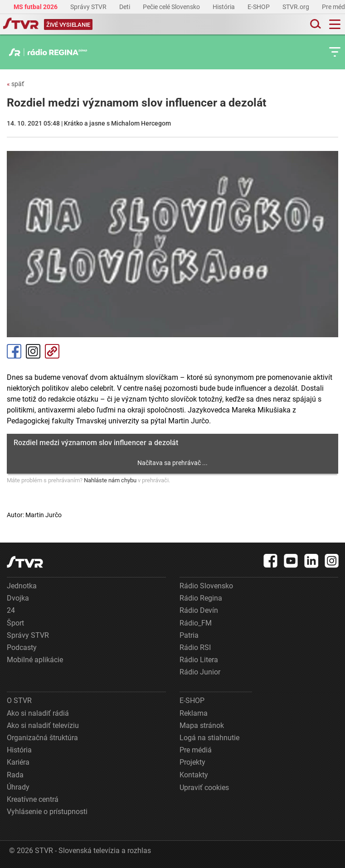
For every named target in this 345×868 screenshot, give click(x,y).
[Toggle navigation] (335, 24)
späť (15, 84)
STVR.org (296, 7)
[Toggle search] (315, 24)
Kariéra (18, 762)
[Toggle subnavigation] (335, 52)
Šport (15, 623)
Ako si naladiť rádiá (38, 713)
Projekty (192, 762)
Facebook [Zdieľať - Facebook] (14, 351)
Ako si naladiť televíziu (43, 725)
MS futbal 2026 (36, 7)
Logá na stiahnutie (209, 738)
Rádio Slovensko (206, 586)
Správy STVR (89, 7)
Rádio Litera (199, 660)
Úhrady (18, 787)
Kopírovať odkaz (52, 351)
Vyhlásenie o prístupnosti (47, 812)
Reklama (194, 713)
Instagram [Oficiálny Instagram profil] (33, 351)
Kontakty (194, 775)
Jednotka (22, 586)
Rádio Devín (199, 610)
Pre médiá (196, 750)
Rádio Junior (200, 672)
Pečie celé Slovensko (172, 7)
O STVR (19, 701)
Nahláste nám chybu (110, 480)
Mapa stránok (202, 725)
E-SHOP (259, 7)
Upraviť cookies (204, 788)
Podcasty (22, 647)
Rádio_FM (196, 623)
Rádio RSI (195, 647)
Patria (189, 635)
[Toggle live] (68, 24)
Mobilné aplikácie (35, 660)
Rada (15, 775)
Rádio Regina (201, 598)
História (224, 7)
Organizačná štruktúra (42, 738)
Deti (125, 7)
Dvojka (18, 598)
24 (11, 610)
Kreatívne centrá (33, 799)
